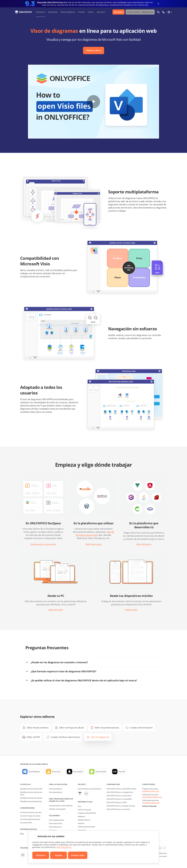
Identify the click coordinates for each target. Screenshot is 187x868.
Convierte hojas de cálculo (30, 816)
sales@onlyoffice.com (151, 791)
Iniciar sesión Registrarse (140, 12)
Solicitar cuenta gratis (57, 809)
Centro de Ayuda (84, 810)
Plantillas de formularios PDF (31, 789)
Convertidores (27, 808)
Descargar (119, 12)
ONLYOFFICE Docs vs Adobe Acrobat (121, 806)
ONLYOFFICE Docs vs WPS (117, 802)
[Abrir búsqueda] (158, 12)
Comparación (113, 784)
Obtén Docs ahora (94, 544)
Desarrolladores (68, 12)
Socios (91, 12)
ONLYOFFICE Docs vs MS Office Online (121, 789)
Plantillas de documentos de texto (31, 793)
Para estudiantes (56, 789)
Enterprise (53, 12)
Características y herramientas (61, 806)
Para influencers (55, 827)
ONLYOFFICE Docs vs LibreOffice (119, 799)
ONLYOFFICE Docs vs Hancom (118, 809)
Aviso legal (82, 830)
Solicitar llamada (149, 806)
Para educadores (56, 792)
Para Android (101, 772)
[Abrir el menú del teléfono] (164, 12)
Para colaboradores (57, 820)
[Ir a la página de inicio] (23, 12)
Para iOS (122, 772)
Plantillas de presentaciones (31, 801)
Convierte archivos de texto (31, 812)
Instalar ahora (131, 610)
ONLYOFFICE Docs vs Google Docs (120, 792)
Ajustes (59, 855)
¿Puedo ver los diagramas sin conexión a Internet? (59, 662)
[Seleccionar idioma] (170, 12)
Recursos (101, 12)
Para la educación (58, 784)
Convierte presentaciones (30, 819)
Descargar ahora (56, 610)
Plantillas (25, 784)
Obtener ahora (94, 51)
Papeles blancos (84, 820)
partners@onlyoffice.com (152, 797)
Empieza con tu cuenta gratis (43, 544)
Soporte (81, 823)
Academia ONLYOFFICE (87, 813)
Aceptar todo (78, 855)
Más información (144, 544)
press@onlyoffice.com (151, 803)
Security (82, 784)
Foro (80, 806)
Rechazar (41, 855)
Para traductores (56, 823)
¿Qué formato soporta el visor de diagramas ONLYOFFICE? (64, 671)
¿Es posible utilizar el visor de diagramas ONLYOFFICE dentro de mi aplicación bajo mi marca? (84, 680)
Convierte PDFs (26, 823)
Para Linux (56, 772)
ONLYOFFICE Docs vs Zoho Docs (119, 796)
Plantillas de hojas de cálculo (31, 798)
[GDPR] (86, 794)
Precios (81, 12)
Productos (41, 12)
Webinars (81, 816)
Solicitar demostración (86, 827)
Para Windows (34, 772)
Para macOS (78, 772)
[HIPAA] (80, 794)
